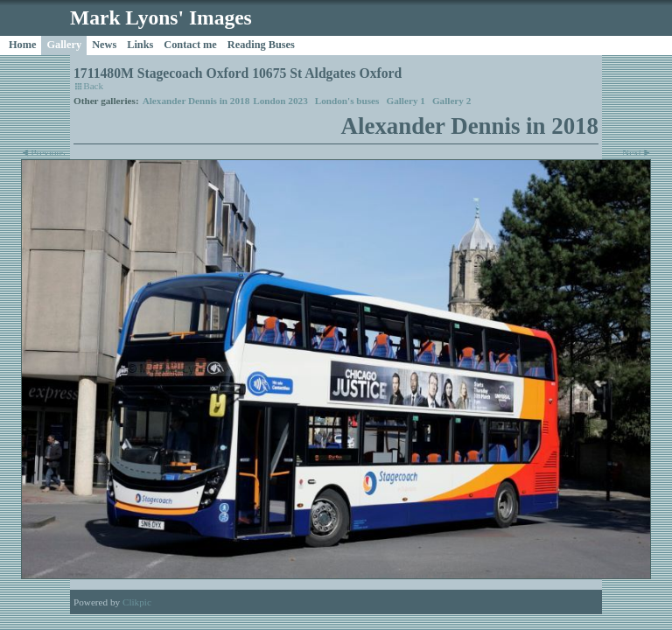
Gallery (64, 45)
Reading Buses (261, 45)
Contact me (190, 45)
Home (22, 45)
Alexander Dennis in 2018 (196, 101)
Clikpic (137, 602)
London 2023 (280, 101)
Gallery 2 (451, 101)
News (104, 45)
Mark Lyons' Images (161, 17)
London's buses (347, 101)
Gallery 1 (405, 101)
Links (140, 45)
